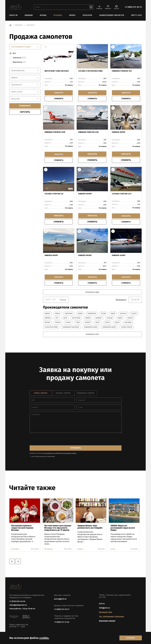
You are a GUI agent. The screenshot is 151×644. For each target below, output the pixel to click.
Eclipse (134, 314)
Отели (113, 549)
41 (54, 300)
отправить (76, 448)
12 (132, 300)
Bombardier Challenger (71, 328)
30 (138, 300)
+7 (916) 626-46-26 (17, 602)
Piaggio (58, 323)
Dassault (123, 314)
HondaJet (99, 319)
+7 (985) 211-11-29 (62, 623)
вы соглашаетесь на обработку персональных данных (59, 454)
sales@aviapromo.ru (18, 606)
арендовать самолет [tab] (86, 394)
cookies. (44, 638)
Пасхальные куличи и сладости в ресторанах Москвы (22, 528)
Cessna (103, 314)
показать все (92, 335)
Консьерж (87, 15)
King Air (110, 319)
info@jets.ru (104, 608)
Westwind (128, 323)
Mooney (130, 319)
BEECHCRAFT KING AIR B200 (57, 71)
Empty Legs (137, 15)
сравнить (59, 99)
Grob (65, 319)
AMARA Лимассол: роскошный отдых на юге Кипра (123, 528)
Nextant (47, 323)
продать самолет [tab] (63, 394)
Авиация (29, 15)
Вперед (63, 300)
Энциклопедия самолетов (112, 15)
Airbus (57, 314)
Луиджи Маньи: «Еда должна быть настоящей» (90, 527)
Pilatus (68, 323)
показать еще (92, 293)
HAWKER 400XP (119, 256)
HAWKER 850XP (119, 132)
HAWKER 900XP (85, 194)
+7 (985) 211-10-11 (133, 7)
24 (135, 300)
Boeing (80, 314)
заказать (59, 93)
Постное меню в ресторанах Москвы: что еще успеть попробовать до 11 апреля (58, 528)
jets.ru (102, 604)
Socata (107, 323)
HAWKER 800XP (85, 256)
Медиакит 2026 (106, 613)
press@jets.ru (60, 599)
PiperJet (88, 323)
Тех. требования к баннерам (111, 617)
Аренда (43, 15)
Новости (13, 15)
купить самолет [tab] (41, 394)
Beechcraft (69, 314)
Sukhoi (117, 323)
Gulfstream (76, 319)
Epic (57, 319)
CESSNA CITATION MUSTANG (90, 71)
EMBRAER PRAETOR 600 (88, 132)
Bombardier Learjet (109, 328)
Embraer (48, 319)
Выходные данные (107, 621)
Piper (78, 323)
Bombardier (92, 314)
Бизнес (72, 15)
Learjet (120, 319)
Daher (113, 314)
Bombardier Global (91, 328)
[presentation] (46, 440)
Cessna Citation (126, 328)
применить (25, 106)
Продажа (58, 15)
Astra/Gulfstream (51, 328)
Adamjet (47, 314)
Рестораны (15, 549)
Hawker (88, 319)
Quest (98, 323)
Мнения (80, 549)
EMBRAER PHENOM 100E (55, 132)
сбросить (25, 112)
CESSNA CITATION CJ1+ (122, 194)
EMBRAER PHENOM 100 (122, 71)
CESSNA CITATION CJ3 (54, 194)
